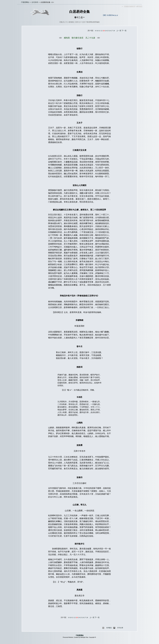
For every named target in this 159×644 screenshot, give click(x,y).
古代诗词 (35, 2)
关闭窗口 (109, 628)
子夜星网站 (25, 2)
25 (108, 31)
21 (100, 31)
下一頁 (124, 31)
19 (96, 31)
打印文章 (120, 628)
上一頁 (119, 31)
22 (102, 31)
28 (114, 31)
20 (98, 31)
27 (112, 31)
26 (110, 31)
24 (106, 31)
